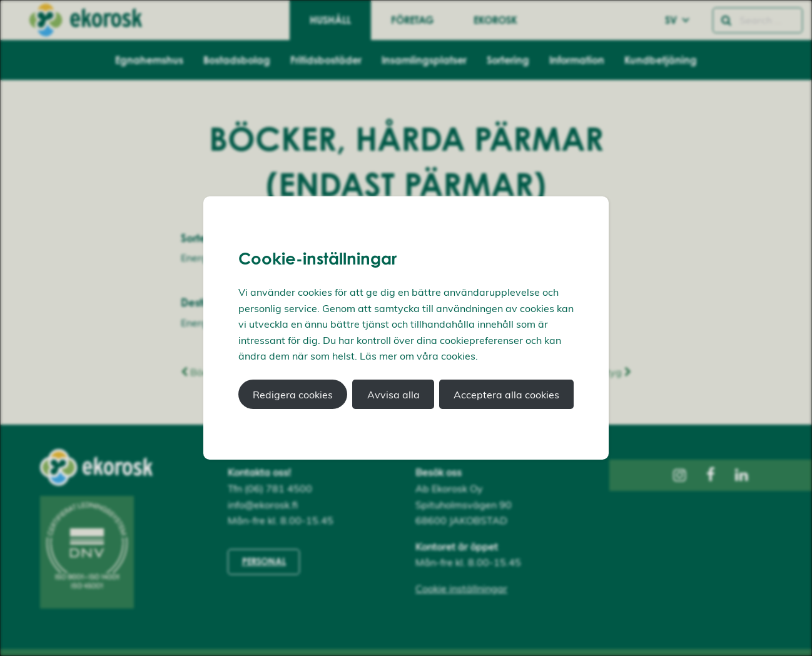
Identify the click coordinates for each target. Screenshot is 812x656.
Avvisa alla (393, 395)
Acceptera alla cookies (506, 395)
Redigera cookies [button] (293, 395)
